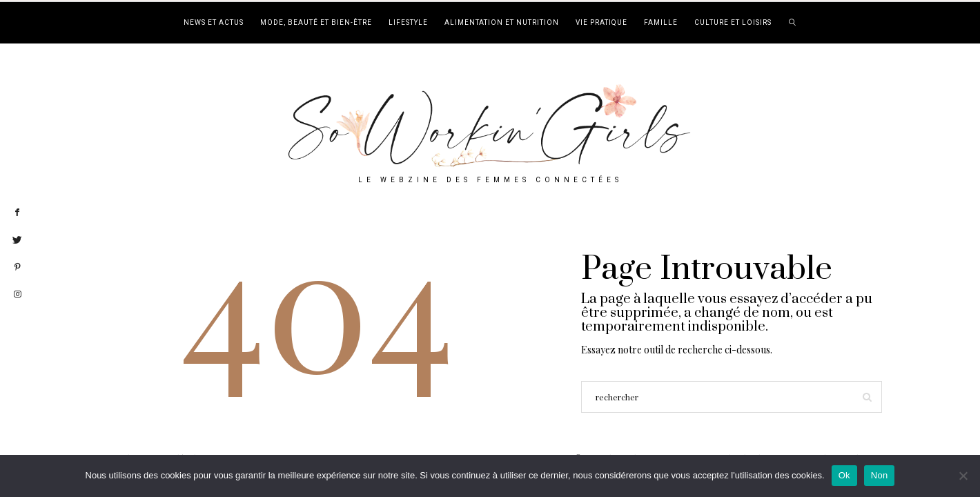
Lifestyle (408, 23)
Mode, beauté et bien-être (316, 23)
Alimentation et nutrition (502, 23)
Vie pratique (601, 23)
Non (880, 475)
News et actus (214, 23)
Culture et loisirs (733, 23)
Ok (844, 475)
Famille (661, 23)
